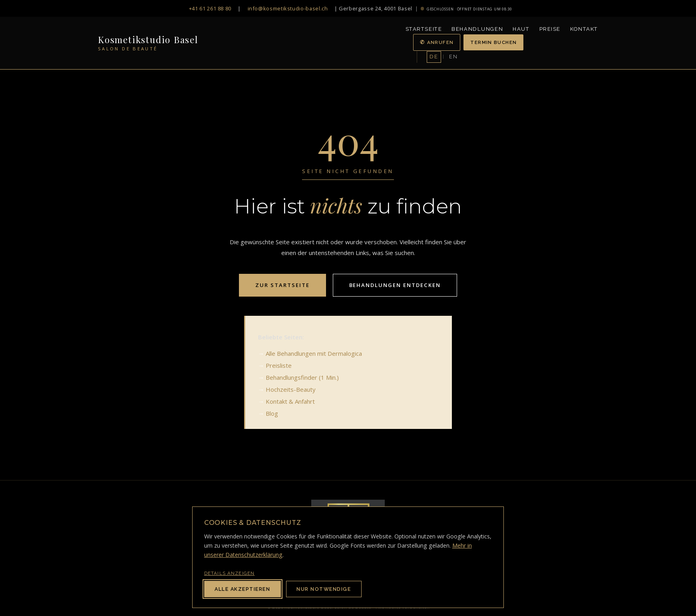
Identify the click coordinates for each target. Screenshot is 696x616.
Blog (272, 413)
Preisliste (279, 365)
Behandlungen (477, 29)
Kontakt (584, 29)
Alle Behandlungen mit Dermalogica (314, 353)
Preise (550, 29)
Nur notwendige (324, 589)
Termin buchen (493, 42)
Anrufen (440, 42)
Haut (521, 29)
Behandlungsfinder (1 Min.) (302, 377)
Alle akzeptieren (242, 589)
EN (453, 57)
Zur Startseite (282, 285)
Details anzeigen (229, 573)
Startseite (424, 29)
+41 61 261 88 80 (210, 8)
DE (434, 57)
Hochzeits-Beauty (291, 389)
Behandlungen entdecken (395, 285)
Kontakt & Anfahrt (290, 401)
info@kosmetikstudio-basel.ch (288, 8)
